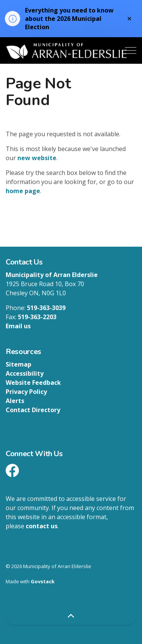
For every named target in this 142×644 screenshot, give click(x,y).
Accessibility (25, 373)
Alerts (15, 401)
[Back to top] (71, 616)
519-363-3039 (46, 308)
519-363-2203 (37, 317)
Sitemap (19, 364)
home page (23, 191)
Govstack (43, 581)
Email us (18, 326)
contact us (42, 526)
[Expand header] (131, 50)
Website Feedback (33, 383)
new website (37, 158)
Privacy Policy (26, 392)
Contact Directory (33, 410)
